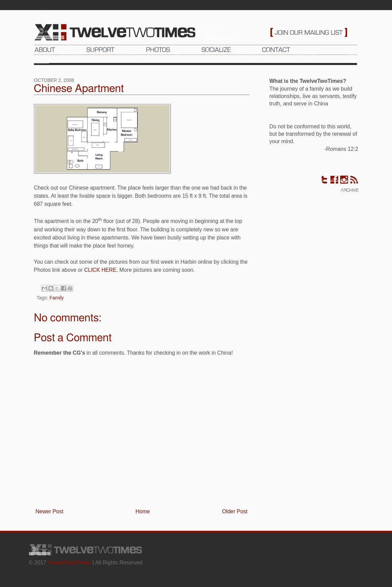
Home (143, 511)
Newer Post (50, 511)
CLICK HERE (100, 270)
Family (57, 298)
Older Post (235, 511)
